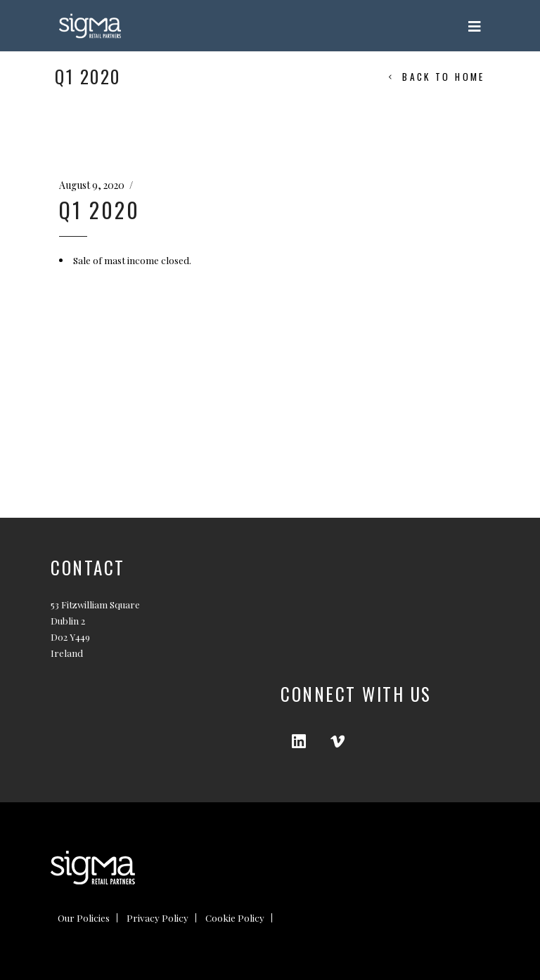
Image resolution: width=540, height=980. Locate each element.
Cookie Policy (235, 917)
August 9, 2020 (92, 185)
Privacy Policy (157, 917)
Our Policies (84, 917)
